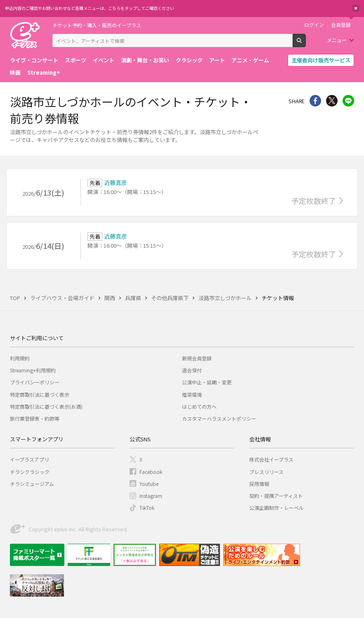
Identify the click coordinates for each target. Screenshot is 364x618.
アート (217, 60)
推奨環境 (192, 394)
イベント (104, 60)
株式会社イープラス (271, 459)
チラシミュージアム (32, 484)
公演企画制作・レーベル (277, 508)
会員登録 (341, 25)
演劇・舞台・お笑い (145, 60)
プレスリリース (266, 472)
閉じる (356, 8)
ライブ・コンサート (34, 60)
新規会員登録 (197, 358)
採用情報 (259, 484)
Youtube (149, 484)
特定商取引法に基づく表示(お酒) (46, 406)
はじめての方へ (199, 406)
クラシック (189, 60)
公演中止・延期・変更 (207, 382)
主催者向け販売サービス (321, 60)
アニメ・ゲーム (250, 60)
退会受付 (192, 370)
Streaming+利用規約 (33, 370)
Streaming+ (44, 72)
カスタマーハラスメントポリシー (219, 418)
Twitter (332, 101)
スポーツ (76, 60)
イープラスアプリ (30, 459)
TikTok (147, 508)
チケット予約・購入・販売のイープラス (97, 25)
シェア (315, 101)
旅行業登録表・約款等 (35, 418)
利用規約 (20, 358)
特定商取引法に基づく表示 (40, 394)
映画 (15, 72)
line (348, 101)
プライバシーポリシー (35, 382)
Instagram (151, 496)
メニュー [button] (337, 40)
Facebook (151, 472)
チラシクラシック (30, 472)
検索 (306, 44)
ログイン (314, 25)
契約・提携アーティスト (276, 496)
